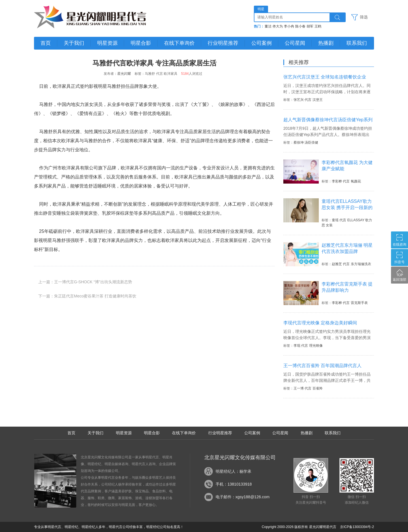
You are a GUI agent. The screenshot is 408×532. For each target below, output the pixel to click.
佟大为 (278, 26)
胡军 (310, 26)
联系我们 (357, 43)
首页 (46, 43)
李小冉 (289, 26)
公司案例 (262, 43)
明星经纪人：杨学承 (233, 471)
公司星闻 (295, 43)
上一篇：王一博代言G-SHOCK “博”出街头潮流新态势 (85, 282)
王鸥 (318, 26)
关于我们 (74, 43)
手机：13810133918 (234, 484)
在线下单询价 (179, 43)
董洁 (268, 26)
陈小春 (300, 26)
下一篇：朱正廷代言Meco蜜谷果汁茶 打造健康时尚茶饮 (87, 296)
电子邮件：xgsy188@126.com (243, 497)
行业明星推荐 (223, 43)
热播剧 (326, 43)
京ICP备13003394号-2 (357, 527)
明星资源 (107, 43)
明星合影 (141, 43)
